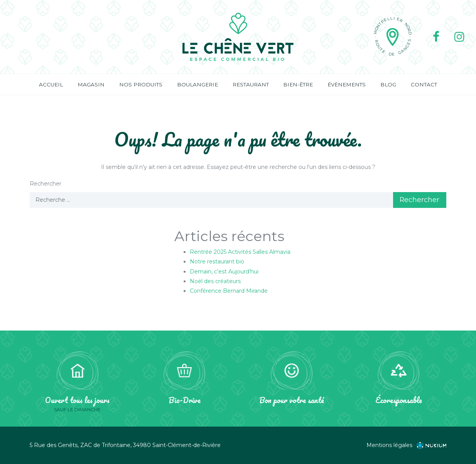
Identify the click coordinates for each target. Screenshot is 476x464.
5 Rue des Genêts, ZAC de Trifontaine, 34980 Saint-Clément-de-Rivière (125, 445)
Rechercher (46, 184)
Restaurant (251, 84)
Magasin (91, 84)
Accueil (51, 84)
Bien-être (298, 84)
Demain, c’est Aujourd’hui (224, 272)
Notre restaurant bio (217, 262)
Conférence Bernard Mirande (229, 291)
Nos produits (141, 84)
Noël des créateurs (215, 281)
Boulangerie (197, 84)
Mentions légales (389, 445)
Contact (424, 84)
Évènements (347, 84)
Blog (388, 84)
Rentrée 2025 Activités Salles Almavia (240, 252)
